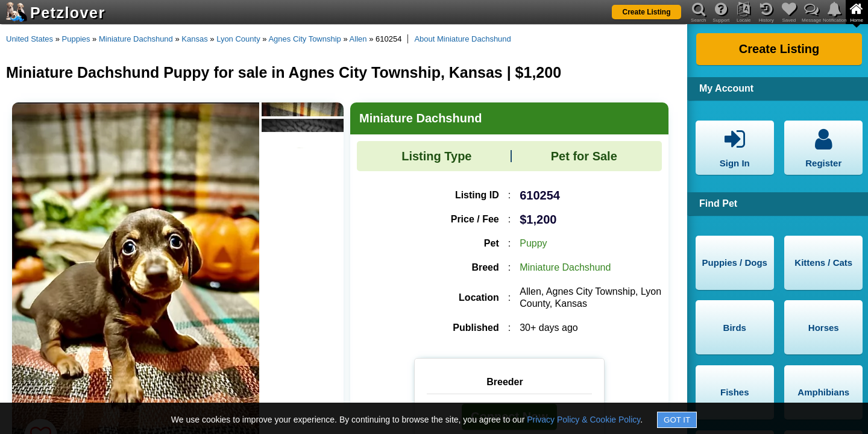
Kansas (194, 39)
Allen (358, 39)
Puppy (533, 243)
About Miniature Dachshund (462, 39)
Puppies (76, 39)
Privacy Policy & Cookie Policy (583, 420)
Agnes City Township (304, 39)
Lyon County (238, 39)
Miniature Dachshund (136, 39)
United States (30, 39)
